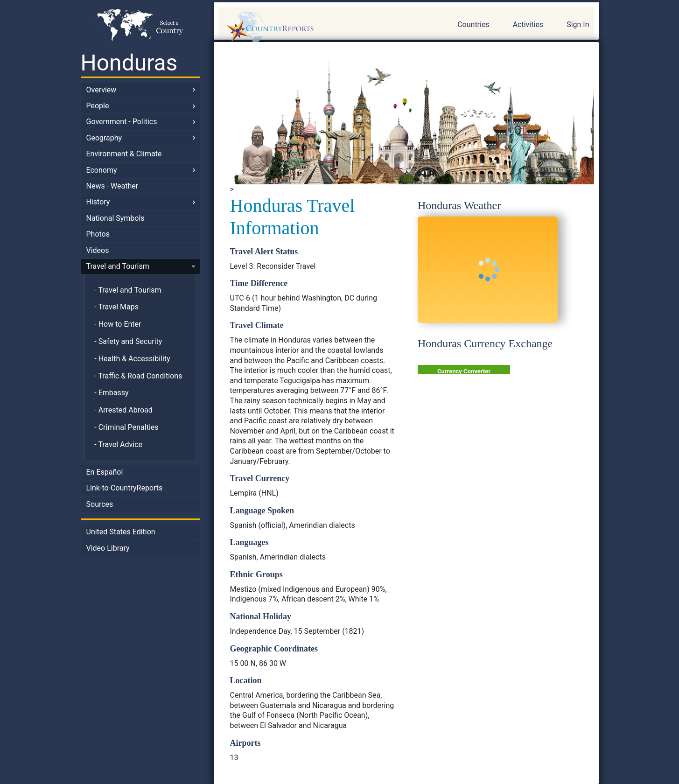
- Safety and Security (128, 341)
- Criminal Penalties (126, 427)
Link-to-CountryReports (125, 488)
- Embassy (111, 393)
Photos (98, 234)
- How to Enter (118, 324)
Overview (101, 90)
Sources (100, 504)
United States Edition (121, 532)
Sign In (578, 24)
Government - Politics (122, 122)
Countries (473, 24)
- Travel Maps (116, 307)
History (98, 202)
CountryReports (321, 28)
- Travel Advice (118, 444)
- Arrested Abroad (123, 410)
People (98, 106)
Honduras (129, 63)
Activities (528, 24)
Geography (104, 138)
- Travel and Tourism (128, 290)
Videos (98, 250)
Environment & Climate (124, 154)
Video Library (108, 548)
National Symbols (115, 218)
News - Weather (112, 186)
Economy (102, 170)
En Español (105, 472)
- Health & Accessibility (132, 359)
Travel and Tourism (118, 266)
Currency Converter (464, 371)
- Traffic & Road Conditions (138, 376)
